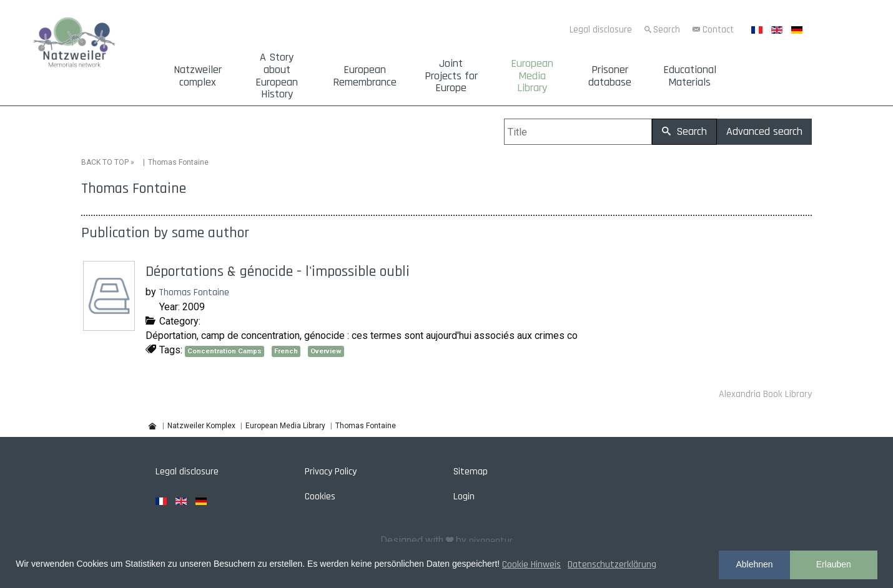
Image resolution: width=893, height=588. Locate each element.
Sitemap (471, 472)
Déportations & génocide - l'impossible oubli (278, 272)
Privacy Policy (331, 472)
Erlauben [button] (834, 564)
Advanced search (764, 131)
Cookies (320, 497)
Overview (326, 351)
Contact (718, 30)
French (286, 351)
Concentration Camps (224, 351)
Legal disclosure (601, 30)
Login (464, 497)
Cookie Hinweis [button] (531, 565)
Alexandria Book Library (765, 394)
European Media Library (532, 76)
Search (667, 30)
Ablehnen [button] (754, 564)
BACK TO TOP (105, 162)
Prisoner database (610, 76)
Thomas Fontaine (194, 292)
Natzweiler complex (198, 76)
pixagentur (491, 541)
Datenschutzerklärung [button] (612, 565)
